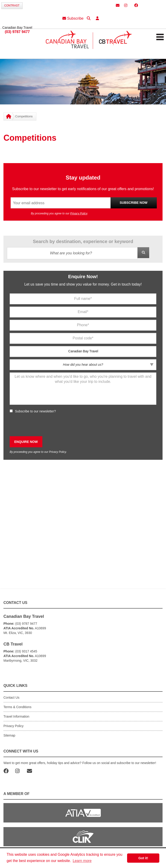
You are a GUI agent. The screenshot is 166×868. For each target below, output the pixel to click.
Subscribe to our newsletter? (35, 411)
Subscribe (73, 18)
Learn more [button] (82, 861)
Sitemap (9, 735)
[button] (97, 18)
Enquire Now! (83, 277)
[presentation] (45, 425)
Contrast (12, 6)
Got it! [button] (143, 858)
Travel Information (16, 716)
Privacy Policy (79, 213)
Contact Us (11, 697)
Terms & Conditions (17, 707)
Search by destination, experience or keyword (83, 241)
